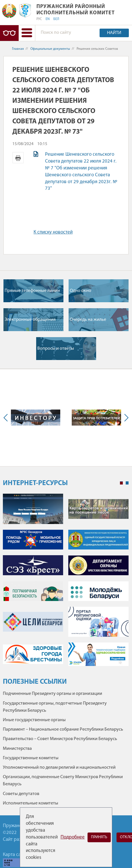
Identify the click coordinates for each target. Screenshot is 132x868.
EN (48, 19)
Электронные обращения (30, 320)
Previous (7, 418)
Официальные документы (50, 49)
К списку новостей (53, 232)
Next (125, 418)
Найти (114, 33)
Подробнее (73, 837)
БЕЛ (56, 19)
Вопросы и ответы (56, 349)
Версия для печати (18, 158)
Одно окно (80, 291)
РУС (39, 19)
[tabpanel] (66, 583)
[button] (27, 33)
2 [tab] (127, 483)
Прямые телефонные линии (32, 291)
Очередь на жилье (88, 320)
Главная (18, 49)
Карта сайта (15, 855)
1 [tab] (121, 483)
